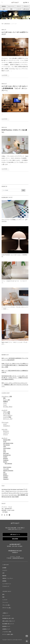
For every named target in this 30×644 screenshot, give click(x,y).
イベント (5, 434)
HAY (4, 472)
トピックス (4, 429)
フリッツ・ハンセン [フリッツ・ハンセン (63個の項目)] (24, 493)
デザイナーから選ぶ (7, 608)
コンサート (6, 433)
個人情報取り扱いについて (8, 624)
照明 (11, 9)
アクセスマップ (6, 586)
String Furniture (7, 467)
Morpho (5, 462)
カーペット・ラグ (8, 419)
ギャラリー (6, 431)
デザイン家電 (7, 412)
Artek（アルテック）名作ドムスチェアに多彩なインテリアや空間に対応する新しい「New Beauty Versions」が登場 (15, 365)
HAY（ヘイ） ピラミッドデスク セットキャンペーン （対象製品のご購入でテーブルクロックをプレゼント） (15, 385)
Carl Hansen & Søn (8, 443)
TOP (2, 24)
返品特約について (6, 626)
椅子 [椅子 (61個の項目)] (11, 497)
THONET (6, 477)
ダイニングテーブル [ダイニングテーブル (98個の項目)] (14, 493)
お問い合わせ (26, 9)
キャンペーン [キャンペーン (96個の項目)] (13, 491)
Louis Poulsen (7, 448)
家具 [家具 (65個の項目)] (8, 497)
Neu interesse (8, 464)
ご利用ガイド (5, 613)
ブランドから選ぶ (6, 605)
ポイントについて (6, 616)
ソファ (5, 403)
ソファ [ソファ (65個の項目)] (18, 491)
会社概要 (4, 568)
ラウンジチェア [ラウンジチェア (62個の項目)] (5, 495)
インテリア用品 (7, 417)
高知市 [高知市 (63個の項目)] (13, 497)
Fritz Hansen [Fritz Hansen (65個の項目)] (13, 489)
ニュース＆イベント (7, 584)
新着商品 (4, 6)
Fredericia (6, 460)
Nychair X (6, 476)
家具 (4, 9)
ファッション (5, 422)
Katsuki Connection (8, 471)
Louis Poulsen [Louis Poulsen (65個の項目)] (20, 489)
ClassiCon (6, 479)
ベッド (5, 405)
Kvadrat (5, 457)
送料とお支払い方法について (9, 621)
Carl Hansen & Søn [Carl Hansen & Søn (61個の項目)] (6, 489)
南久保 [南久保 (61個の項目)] (6, 497)
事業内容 (4, 576)
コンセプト (5, 570)
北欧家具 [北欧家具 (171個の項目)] (23, 495)
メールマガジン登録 (7, 632)
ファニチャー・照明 (7, 396)
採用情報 (4, 581)
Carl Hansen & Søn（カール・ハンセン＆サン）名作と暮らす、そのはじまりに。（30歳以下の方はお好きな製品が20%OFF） (15, 378)
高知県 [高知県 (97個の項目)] (17, 497)
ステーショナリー (8, 415)
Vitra (4, 450)
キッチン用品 (7, 414)
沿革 (3, 573)
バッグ (5, 424)
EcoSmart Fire (7, 455)
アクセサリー (7, 426)
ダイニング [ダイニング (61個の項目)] (23, 491)
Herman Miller (7, 440)
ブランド (19, 6)
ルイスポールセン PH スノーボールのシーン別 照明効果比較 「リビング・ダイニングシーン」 (15, 88)
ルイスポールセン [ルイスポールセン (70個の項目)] (13, 495)
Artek (5, 452)
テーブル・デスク (8, 407)
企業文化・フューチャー (8, 578)
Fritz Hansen (6, 445)
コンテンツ (4, 438)
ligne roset (6, 453)
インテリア (19, 9)
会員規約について (6, 629)
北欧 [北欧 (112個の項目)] (19, 495)
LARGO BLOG (7, 24)
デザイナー (26, 6)
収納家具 (5, 402)
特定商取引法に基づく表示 (8, 618)
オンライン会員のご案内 (8, 634)
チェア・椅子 (7, 400)
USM (4, 447)
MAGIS (5, 474)
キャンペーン (11, 6)
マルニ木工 (6, 469)
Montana (5, 458)
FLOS (5, 441)
